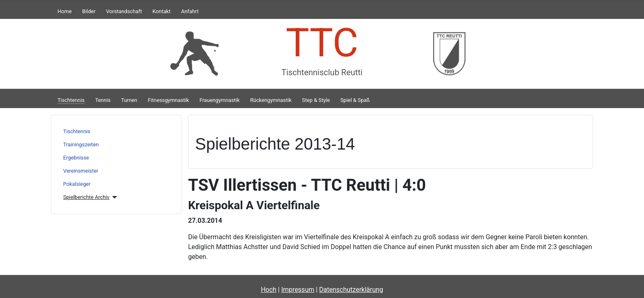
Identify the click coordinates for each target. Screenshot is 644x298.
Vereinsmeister (81, 171)
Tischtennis (71, 100)
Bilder (89, 11)
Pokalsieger (77, 184)
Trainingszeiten (81, 144)
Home (64, 11)
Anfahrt (190, 11)
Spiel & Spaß (355, 100)
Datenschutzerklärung (351, 290)
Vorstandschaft (124, 11)
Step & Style (316, 100)
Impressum (298, 290)
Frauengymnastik (220, 100)
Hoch (269, 290)
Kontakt (161, 11)
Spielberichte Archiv (86, 197)
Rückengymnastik (271, 100)
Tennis (103, 100)
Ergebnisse (76, 158)
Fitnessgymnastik (168, 100)
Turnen (129, 100)
